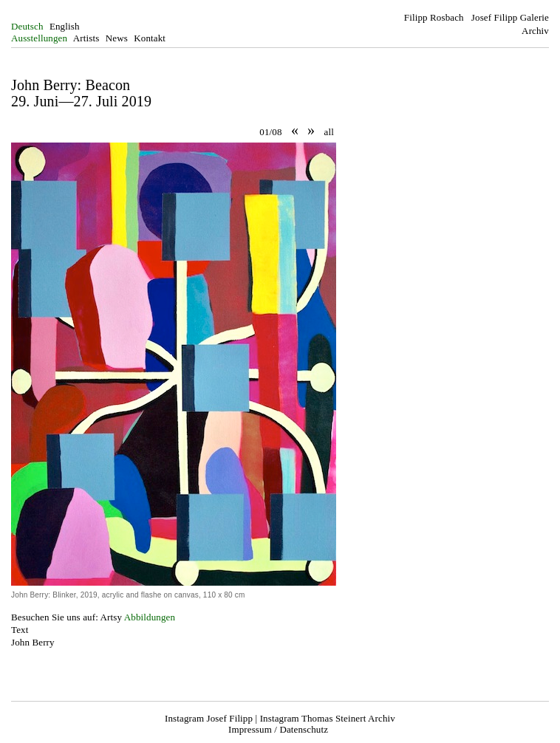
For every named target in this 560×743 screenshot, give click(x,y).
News (117, 38)
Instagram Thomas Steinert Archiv (328, 718)
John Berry (33, 642)
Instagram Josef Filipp (209, 718)
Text (20, 630)
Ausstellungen (39, 38)
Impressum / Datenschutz (278, 729)
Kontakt (150, 38)
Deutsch (27, 26)
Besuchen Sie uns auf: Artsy (66, 617)
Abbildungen (150, 617)
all (329, 132)
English (65, 26)
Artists (86, 38)
